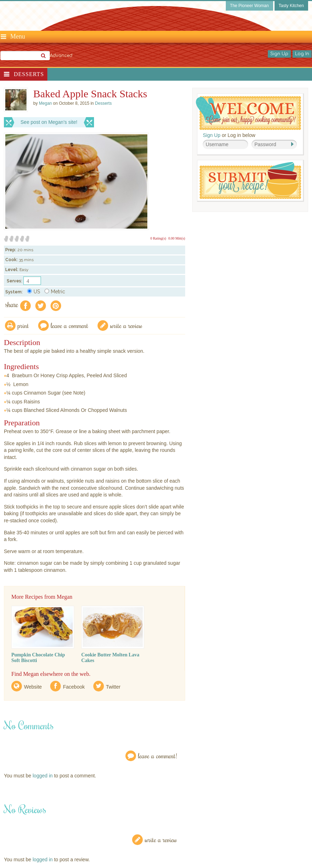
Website (33, 687)
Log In (302, 54)
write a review (126, 325)
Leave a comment (70, 325)
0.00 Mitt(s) (177, 238)
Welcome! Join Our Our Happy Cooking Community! (248, 113)
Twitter (113, 687)
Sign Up (279, 54)
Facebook (74, 687)
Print (23, 325)
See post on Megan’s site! (49, 122)
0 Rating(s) (158, 238)
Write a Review (161, 840)
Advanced (61, 56)
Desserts (29, 74)
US (34, 292)
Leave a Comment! (158, 756)
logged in (43, 776)
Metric (55, 292)
